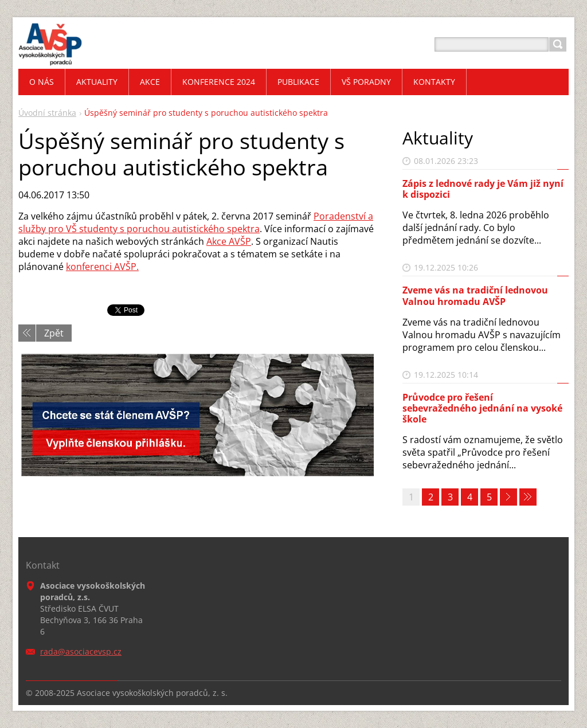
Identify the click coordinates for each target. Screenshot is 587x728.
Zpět (54, 333)
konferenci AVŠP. (102, 267)
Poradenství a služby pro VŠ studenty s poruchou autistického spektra (196, 222)
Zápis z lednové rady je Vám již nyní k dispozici (483, 189)
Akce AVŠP (229, 241)
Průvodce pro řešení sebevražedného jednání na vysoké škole (482, 408)
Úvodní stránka (47, 113)
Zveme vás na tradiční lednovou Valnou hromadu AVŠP (475, 295)
